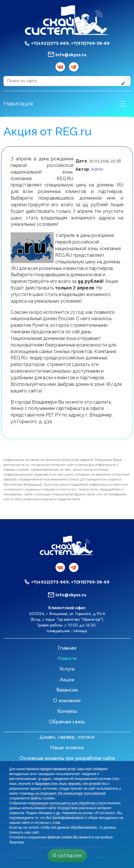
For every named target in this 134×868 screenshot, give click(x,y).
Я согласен (67, 856)
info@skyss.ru (71, 55)
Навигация (18, 104)
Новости (67, 658)
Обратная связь (67, 722)
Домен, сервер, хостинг (67, 737)
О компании (67, 700)
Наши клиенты (67, 748)
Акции (67, 680)
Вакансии (67, 690)
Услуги (67, 669)
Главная (67, 648)
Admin (97, 169)
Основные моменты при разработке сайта (67, 758)
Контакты (67, 711)
